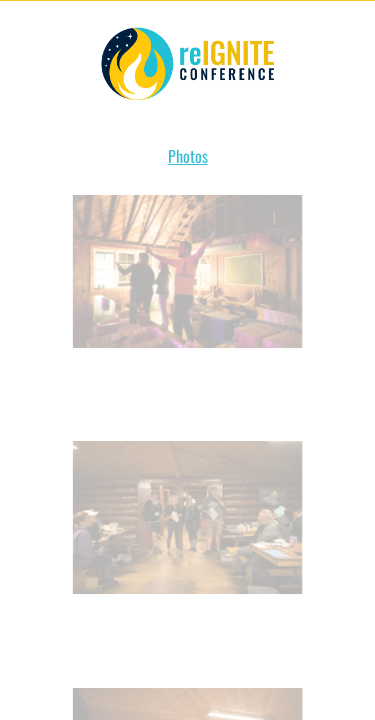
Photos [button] (188, 156)
